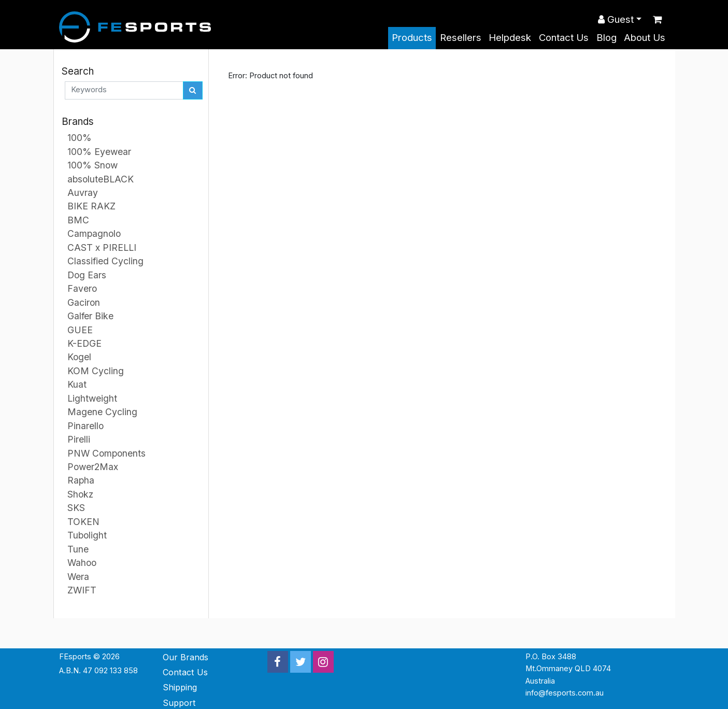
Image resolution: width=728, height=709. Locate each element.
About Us (645, 38)
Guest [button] (616, 19)
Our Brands (185, 657)
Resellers (461, 38)
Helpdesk (510, 38)
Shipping (180, 687)
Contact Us (564, 38)
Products (412, 38)
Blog (606, 38)
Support (179, 703)
